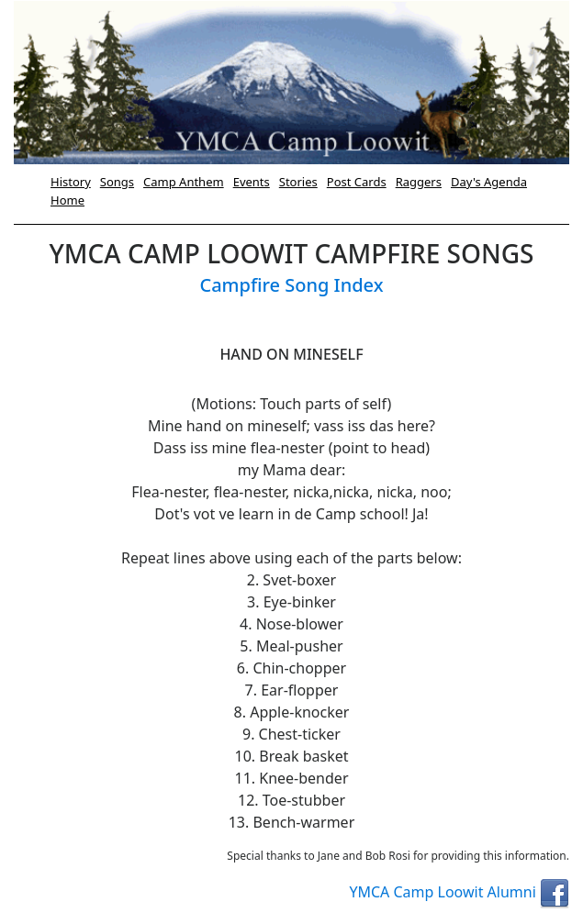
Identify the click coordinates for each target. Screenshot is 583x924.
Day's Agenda (489, 182)
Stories (298, 182)
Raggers (419, 182)
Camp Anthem (184, 182)
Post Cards (357, 182)
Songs (117, 182)
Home (67, 200)
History (71, 182)
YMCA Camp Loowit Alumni (459, 892)
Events (252, 182)
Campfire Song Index (291, 285)
